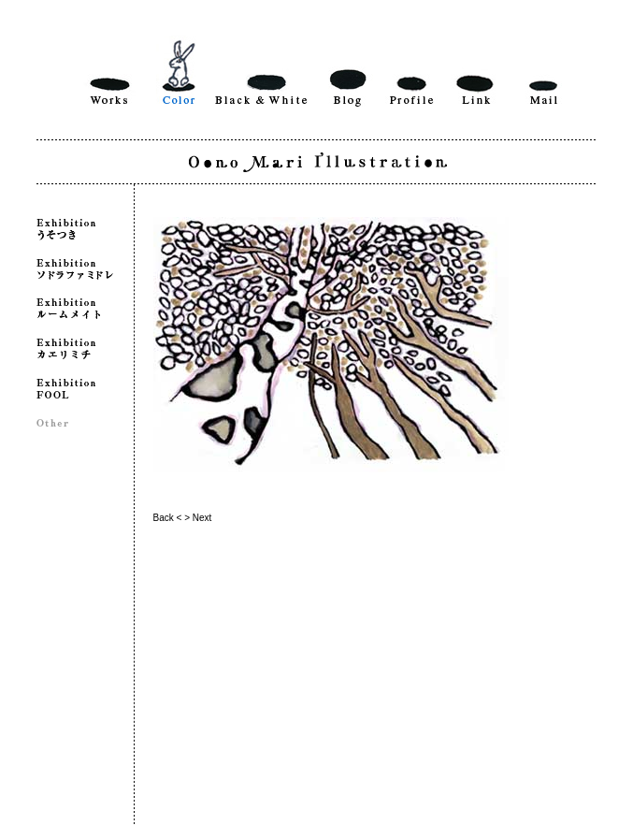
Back (164, 518)
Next (202, 518)
